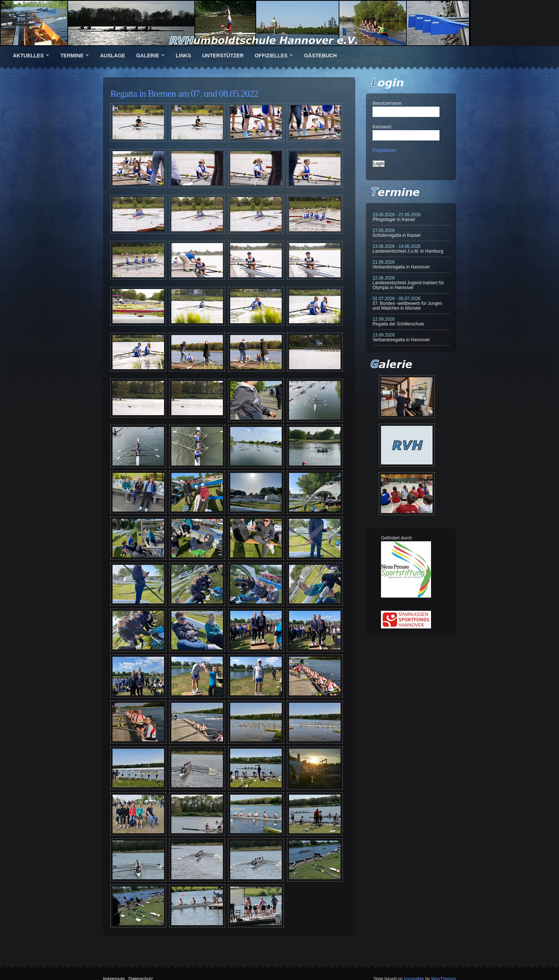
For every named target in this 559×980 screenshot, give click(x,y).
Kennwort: (382, 127)
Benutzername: (387, 103)
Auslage (113, 56)
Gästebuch (321, 56)
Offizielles (271, 56)
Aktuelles (28, 56)
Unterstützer (223, 56)
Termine (72, 56)
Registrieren (384, 150)
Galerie (147, 56)
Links (184, 56)
